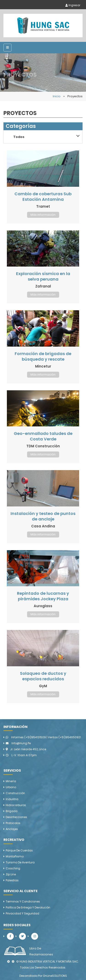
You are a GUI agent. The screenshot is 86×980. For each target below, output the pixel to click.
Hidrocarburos (16, 805)
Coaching (13, 868)
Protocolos (13, 823)
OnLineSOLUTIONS (55, 976)
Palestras (12, 880)
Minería (11, 781)
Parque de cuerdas (19, 850)
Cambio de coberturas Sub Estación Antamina (43, 197)
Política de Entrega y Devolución (28, 907)
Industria (12, 799)
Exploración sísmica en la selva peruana (43, 276)
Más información (43, 215)
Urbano (11, 787)
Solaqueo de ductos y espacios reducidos (43, 676)
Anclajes (12, 829)
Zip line (11, 874)
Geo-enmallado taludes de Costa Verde (43, 436)
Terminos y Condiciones (23, 901)
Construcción (15, 793)
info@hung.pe (18, 743)
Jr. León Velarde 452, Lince (26, 749)
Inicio (57, 96)
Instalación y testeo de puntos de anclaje (43, 516)
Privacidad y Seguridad (22, 913)
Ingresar (73, 5)
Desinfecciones (16, 817)
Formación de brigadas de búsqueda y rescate (43, 356)
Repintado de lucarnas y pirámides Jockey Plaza (43, 596)
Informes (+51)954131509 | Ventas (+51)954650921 (43, 737)
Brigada (12, 811)
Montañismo (15, 856)
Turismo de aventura (20, 862)
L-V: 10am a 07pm (21, 755)
